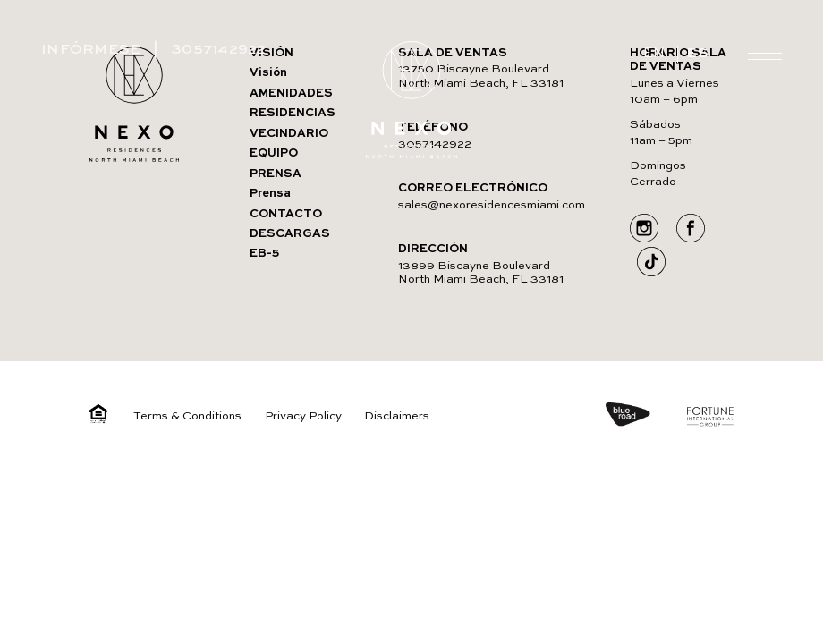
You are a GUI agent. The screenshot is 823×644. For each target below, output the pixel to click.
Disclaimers (397, 416)
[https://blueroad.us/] (645, 417)
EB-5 (264, 254)
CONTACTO (286, 214)
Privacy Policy (303, 416)
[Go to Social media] (644, 230)
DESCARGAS (290, 234)
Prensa (270, 194)
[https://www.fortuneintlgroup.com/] (710, 419)
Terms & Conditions (187, 416)
